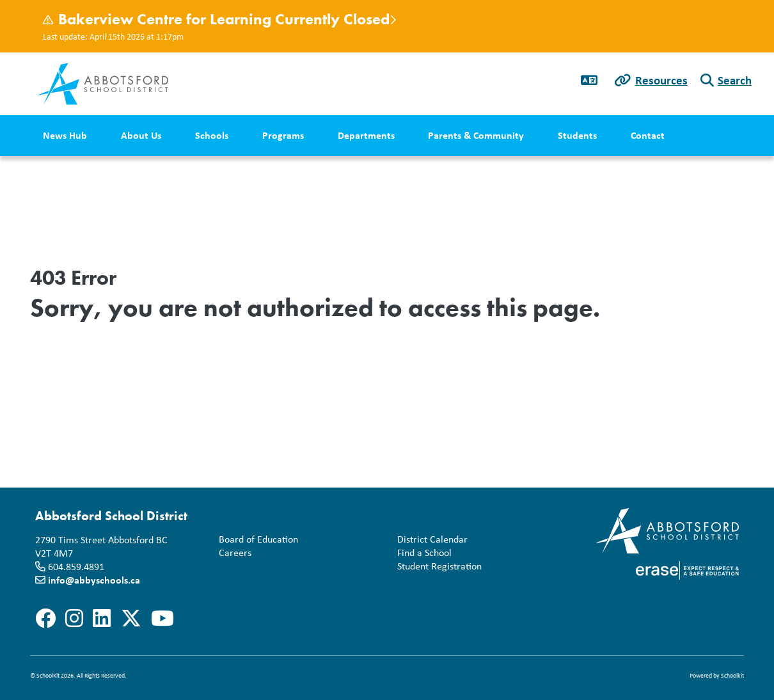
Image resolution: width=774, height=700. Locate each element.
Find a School (422, 553)
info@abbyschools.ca (94, 580)
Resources (661, 80)
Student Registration (437, 567)
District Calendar (430, 540)
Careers (233, 553)
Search (735, 80)
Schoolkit (732, 675)
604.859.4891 (76, 567)
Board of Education (256, 540)
